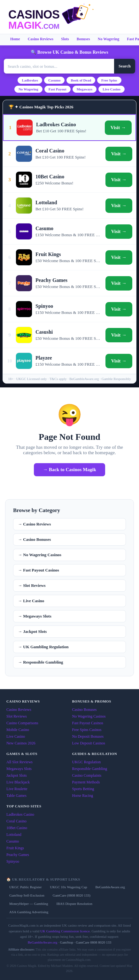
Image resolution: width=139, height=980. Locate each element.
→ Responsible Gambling (41, 662)
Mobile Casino (18, 730)
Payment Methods (86, 782)
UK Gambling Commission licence (65, 931)
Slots (65, 39)
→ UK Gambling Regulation (43, 647)
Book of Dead (81, 80)
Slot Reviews (17, 716)
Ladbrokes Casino (20, 814)
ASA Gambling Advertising (29, 912)
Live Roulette (17, 789)
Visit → (118, 128)
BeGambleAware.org (110, 887)
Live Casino (112, 89)
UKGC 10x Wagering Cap (68, 887)
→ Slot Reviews (32, 585)
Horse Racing (83, 796)
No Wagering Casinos (89, 716)
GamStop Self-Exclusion (27, 895)
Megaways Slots (19, 769)
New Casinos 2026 (21, 743)
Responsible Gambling (90, 769)
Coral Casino (16, 821)
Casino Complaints (87, 775)
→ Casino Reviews (34, 524)
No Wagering (108, 39)
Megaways (85, 89)
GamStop (67, 942)
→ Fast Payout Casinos (39, 570)
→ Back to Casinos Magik (69, 470)
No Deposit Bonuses (88, 736)
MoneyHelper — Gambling (29, 904)
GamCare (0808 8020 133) (72, 895)
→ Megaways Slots (35, 616)
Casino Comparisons (22, 723)
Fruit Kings (15, 848)
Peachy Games (18, 855)
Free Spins (109, 80)
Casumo (54, 80)
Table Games (16, 796)
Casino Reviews (41, 39)
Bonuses (83, 39)
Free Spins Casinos (87, 730)
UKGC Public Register (25, 887)
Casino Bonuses (85, 710)
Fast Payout (58, 89)
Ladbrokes (30, 80)
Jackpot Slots (17, 775)
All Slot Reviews (19, 762)
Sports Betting (83, 789)
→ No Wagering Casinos (40, 555)
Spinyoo (13, 861)
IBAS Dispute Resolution (74, 904)
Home (15, 39)
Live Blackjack (18, 782)
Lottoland (14, 835)
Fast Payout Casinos (88, 723)
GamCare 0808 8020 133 (93, 942)
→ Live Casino (31, 601)
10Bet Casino (17, 828)
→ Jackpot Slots (32, 631)
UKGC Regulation (87, 762)
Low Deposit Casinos (89, 743)
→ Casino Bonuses (34, 539)
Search (125, 66)
